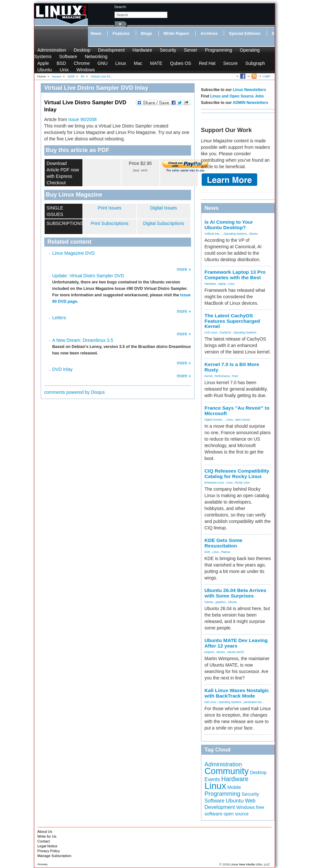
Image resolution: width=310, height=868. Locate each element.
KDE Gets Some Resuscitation (224, 543)
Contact (44, 841)
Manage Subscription (54, 856)
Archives (209, 34)
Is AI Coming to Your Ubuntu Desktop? (229, 225)
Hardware (142, 50)
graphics (220, 602)
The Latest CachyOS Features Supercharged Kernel (232, 321)
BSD (61, 63)
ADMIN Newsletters (251, 103)
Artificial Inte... (213, 234)
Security (168, 50)
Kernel (208, 376)
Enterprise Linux (214, 483)
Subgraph (255, 63)
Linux (121, 63)
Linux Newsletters (249, 90)
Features (121, 34)
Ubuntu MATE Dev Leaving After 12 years (236, 643)
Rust (235, 376)
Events (212, 779)
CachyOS (225, 332)
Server (191, 50)
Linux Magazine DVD (74, 253)
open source (242, 420)
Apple (43, 63)
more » (184, 269)
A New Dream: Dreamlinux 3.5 (83, 340)
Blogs (147, 34)
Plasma (226, 552)
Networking (96, 56)
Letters (59, 318)
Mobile (234, 787)
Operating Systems (235, 234)
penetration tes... (254, 702)
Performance (222, 376)
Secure (230, 63)
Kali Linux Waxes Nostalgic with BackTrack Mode (237, 693)
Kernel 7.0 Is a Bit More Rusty (232, 367)
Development (111, 50)
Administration (52, 50)
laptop (222, 284)
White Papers (176, 34)
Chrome (82, 63)
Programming (219, 50)
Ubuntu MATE (236, 652)
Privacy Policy (49, 851)
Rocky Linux (242, 483)
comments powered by (75, 392)
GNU (103, 63)
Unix (64, 70)
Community (227, 771)
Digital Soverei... (214, 420)
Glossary (43, 864)
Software (68, 56)
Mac (138, 63)
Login (267, 76)
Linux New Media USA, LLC (250, 864)
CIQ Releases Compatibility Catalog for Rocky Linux (237, 474)
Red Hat (207, 63)
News (96, 34)
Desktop (82, 50)
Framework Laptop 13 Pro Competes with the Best (235, 275)
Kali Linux (210, 702)
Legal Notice (48, 846)
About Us (45, 832)
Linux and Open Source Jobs (237, 96)
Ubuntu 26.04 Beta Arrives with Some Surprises (235, 593)
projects (209, 652)
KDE (207, 552)
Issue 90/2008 (82, 119)
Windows (86, 70)
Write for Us (47, 836)
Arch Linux (211, 332)
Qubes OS (181, 63)
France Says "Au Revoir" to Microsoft (237, 411)
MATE (156, 63)
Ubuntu (45, 70)
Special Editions (245, 34)
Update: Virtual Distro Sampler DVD (88, 276)
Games (209, 602)
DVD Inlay (63, 369)
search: (121, 7)
